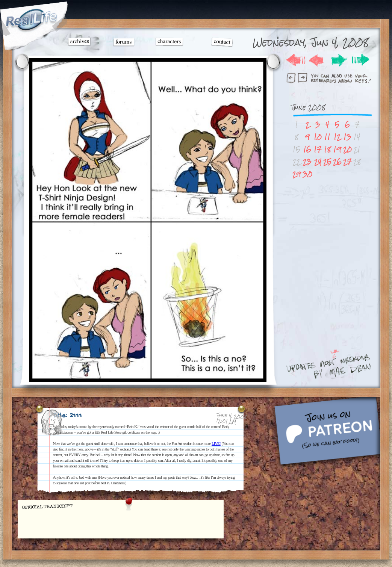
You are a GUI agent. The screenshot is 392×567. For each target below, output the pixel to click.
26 (337, 162)
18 (327, 149)
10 (318, 137)
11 (327, 137)
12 (337, 137)
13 (347, 137)
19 (337, 149)
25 (327, 162)
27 (347, 162)
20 (347, 149)
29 (297, 174)
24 (318, 162)
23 (307, 162)
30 (307, 174)
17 (318, 149)
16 (307, 149)
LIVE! (216, 443)
